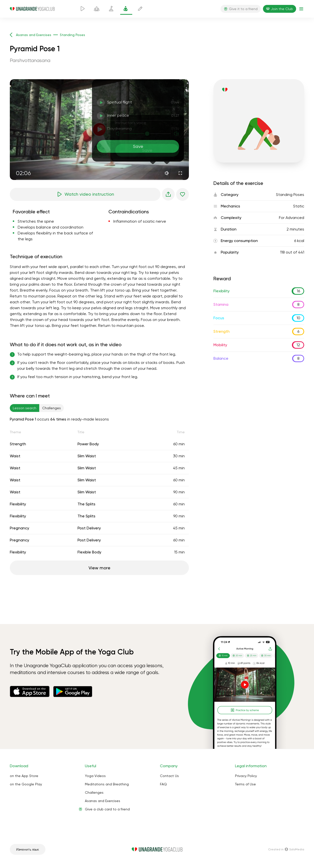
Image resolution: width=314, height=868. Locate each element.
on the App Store (24, 776)
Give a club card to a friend (107, 809)
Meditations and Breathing (107, 784)
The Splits (86, 504)
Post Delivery (89, 528)
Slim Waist (87, 456)
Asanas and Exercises (103, 801)
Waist (15, 456)
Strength (18, 444)
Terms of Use (245, 784)
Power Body (88, 444)
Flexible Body (89, 552)
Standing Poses (290, 195)
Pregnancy (20, 528)
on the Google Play (26, 784)
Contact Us (169, 776)
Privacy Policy (246, 776)
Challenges (94, 792)
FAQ (163, 784)
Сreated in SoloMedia (286, 849)
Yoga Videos (95, 776)
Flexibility (18, 504)
